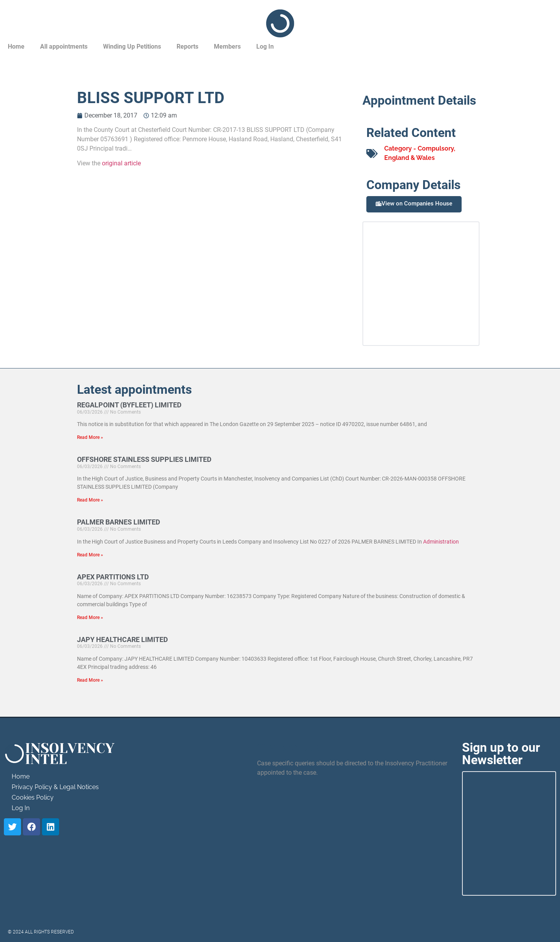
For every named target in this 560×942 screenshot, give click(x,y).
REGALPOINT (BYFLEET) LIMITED (129, 405)
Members (227, 46)
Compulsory (436, 148)
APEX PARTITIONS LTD (113, 577)
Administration (441, 542)
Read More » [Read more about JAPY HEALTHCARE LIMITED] (90, 680)
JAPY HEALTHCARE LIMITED (122, 639)
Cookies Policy (33, 797)
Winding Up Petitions (132, 46)
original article (121, 163)
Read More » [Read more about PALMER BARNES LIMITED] (90, 555)
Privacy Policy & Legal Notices (55, 787)
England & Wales (409, 158)
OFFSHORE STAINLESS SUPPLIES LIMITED (144, 459)
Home (16, 46)
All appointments (64, 46)
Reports (187, 46)
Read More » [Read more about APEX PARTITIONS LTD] (90, 617)
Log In (265, 46)
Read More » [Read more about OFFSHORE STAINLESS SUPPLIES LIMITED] (90, 500)
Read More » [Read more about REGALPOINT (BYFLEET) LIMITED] (90, 437)
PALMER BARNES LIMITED (119, 522)
